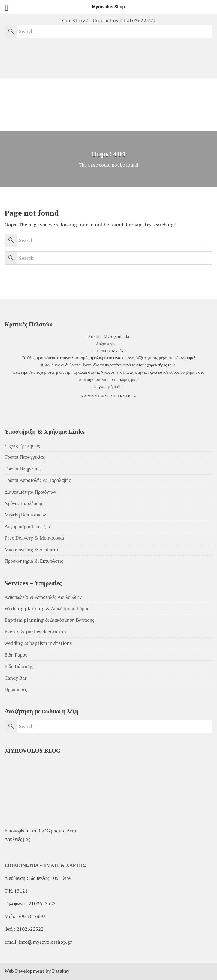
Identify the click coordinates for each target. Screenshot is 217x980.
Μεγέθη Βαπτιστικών (25, 515)
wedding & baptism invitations (38, 643)
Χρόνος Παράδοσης (24, 503)
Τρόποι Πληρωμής (22, 469)
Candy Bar (16, 678)
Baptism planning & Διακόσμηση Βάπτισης (49, 620)
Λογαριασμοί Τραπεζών (28, 526)
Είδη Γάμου (16, 655)
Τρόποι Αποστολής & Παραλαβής (38, 480)
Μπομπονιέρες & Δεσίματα (31, 550)
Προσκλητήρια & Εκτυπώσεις (34, 561)
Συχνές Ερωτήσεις (22, 446)
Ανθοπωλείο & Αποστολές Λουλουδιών (43, 597)
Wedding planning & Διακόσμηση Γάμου (47, 608)
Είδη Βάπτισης (19, 666)
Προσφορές (16, 689)
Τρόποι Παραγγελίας (25, 457)
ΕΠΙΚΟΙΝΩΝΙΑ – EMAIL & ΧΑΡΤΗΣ (45, 865)
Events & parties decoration (35, 632)
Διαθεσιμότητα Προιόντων (30, 492)
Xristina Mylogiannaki (108, 336)
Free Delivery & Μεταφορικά (34, 538)
